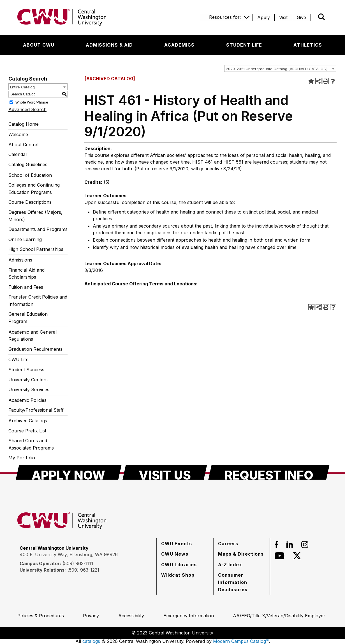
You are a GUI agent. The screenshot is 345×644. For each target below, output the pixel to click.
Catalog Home (24, 124)
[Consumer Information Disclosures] (242, 582)
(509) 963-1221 (83, 570)
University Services (29, 389)
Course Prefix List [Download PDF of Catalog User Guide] (27, 431)
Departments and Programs (38, 229)
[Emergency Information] (189, 616)
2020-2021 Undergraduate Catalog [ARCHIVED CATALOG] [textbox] (277, 69)
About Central (23, 145)
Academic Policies (27, 400)
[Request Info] (269, 473)
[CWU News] (175, 554)
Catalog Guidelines (28, 164)
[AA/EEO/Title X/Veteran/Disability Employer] (279, 616)
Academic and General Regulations (33, 336)
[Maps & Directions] (241, 554)
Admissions (20, 260)
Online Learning (25, 239)
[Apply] (264, 17)
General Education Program (28, 318)
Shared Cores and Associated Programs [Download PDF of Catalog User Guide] (31, 444)
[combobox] (280, 68)
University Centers (28, 380)
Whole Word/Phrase (32, 102)
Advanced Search (27, 109)
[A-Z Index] (230, 565)
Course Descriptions (30, 202)
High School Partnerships (36, 249)
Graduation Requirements (35, 349)
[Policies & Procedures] (41, 616)
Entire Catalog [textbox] (22, 87)
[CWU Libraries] (179, 565)
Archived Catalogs (28, 421)
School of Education (30, 175)
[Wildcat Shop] (178, 575)
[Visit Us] (165, 473)
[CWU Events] (177, 544)
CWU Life (18, 359)
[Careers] (228, 544)
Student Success (26, 370)
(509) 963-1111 (78, 563)
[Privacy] (91, 616)
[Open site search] (321, 17)
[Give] (301, 17)
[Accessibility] (131, 616)
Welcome (18, 134)
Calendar (18, 154)
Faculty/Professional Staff (36, 410)
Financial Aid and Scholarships (26, 274)
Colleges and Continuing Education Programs (34, 189)
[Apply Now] (69, 473)
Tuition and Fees (26, 287)
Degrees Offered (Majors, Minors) (35, 216)
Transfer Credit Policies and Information (38, 301)
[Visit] (283, 17)
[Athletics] (308, 45)
